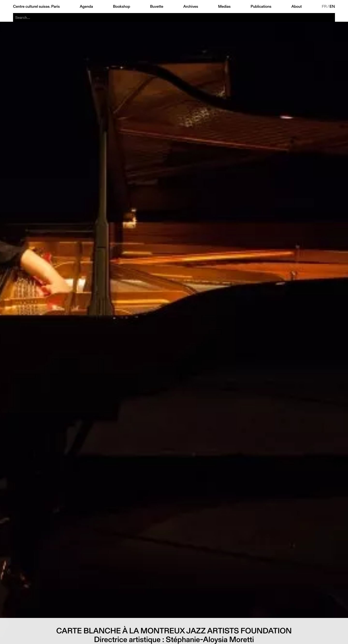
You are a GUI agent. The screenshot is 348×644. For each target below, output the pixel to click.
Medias (224, 7)
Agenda (86, 7)
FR (324, 7)
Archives (191, 7)
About (297, 7)
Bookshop (121, 7)
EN (332, 7)
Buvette (157, 7)
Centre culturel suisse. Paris (36, 7)
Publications (261, 7)
